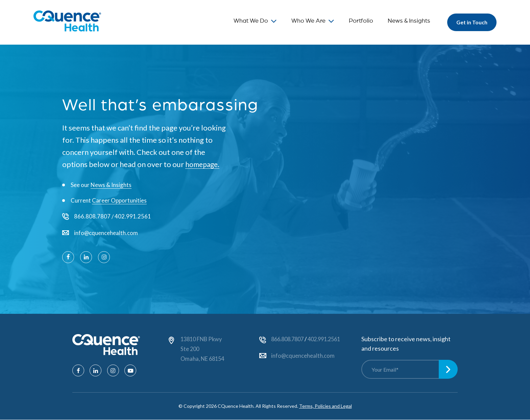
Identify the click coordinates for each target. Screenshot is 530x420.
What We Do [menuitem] (248, 21)
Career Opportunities (119, 200)
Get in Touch (471, 22)
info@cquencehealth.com (106, 233)
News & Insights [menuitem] (406, 21)
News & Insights (111, 185)
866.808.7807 (92, 217)
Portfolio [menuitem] (358, 21)
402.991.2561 (133, 217)
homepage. (204, 164)
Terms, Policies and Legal (326, 406)
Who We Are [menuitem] (305, 21)
